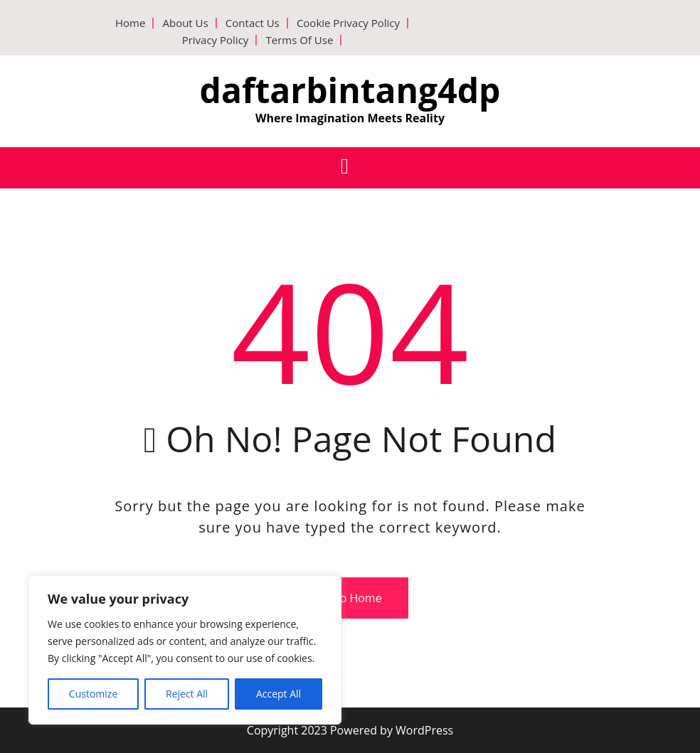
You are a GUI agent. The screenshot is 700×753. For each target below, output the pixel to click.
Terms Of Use (299, 40)
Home (130, 23)
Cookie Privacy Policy (348, 23)
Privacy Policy (216, 40)
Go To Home (344, 598)
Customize (93, 694)
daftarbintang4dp (350, 90)
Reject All (187, 694)
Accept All (279, 694)
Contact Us (253, 23)
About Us (185, 23)
